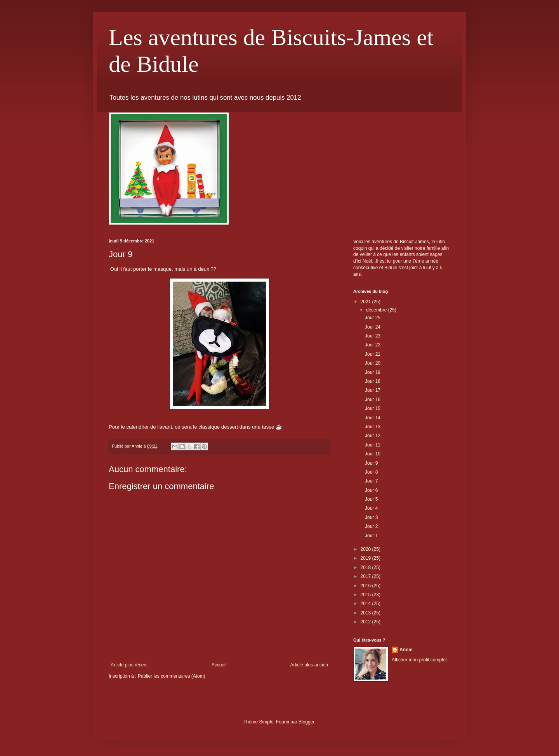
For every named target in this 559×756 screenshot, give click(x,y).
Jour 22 (373, 345)
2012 (366, 622)
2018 (366, 567)
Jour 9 (371, 463)
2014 (366, 604)
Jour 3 (371, 517)
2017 (366, 576)
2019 (366, 558)
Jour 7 (371, 481)
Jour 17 (373, 390)
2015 (366, 595)
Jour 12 (373, 436)
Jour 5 (371, 499)
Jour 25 (373, 318)
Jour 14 (373, 418)
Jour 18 (373, 381)
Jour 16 (373, 400)
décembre (377, 310)
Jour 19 (373, 372)
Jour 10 (373, 454)
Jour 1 (371, 536)
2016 (366, 586)
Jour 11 (373, 445)
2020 (366, 549)
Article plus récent (129, 665)
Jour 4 (371, 508)
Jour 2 (371, 526)
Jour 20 (373, 363)
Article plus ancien (309, 665)
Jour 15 (373, 408)
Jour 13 (373, 427)
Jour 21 (373, 354)
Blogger (306, 722)
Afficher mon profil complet (419, 660)
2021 (366, 302)
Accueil (219, 665)
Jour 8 (371, 472)
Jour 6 (371, 490)
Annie (406, 650)
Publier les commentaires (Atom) (172, 676)
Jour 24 (373, 327)
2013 (366, 613)
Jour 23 (373, 336)
